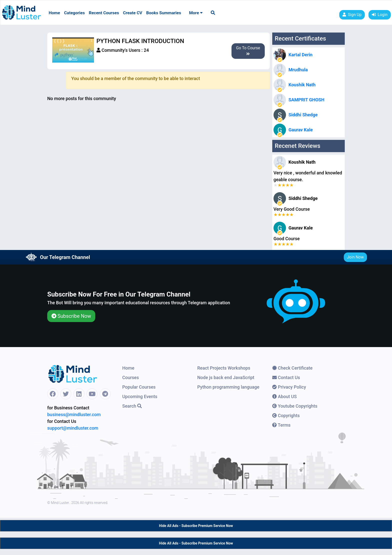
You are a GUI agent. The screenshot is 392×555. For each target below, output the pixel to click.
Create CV (133, 13)
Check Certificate (292, 368)
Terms (281, 425)
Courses (131, 377)
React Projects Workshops (224, 368)
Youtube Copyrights (295, 406)
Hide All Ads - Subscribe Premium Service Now (196, 526)
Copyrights (286, 415)
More (196, 13)
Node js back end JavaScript (226, 377)
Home (54, 13)
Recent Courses (104, 13)
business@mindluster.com (74, 414)
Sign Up (352, 15)
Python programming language (228, 387)
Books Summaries (164, 13)
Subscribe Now (71, 316)
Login (380, 15)
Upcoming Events (140, 396)
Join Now (355, 257)
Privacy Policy (289, 387)
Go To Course (248, 51)
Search (132, 406)
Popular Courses (139, 387)
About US (284, 396)
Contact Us (286, 377)
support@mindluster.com (73, 428)
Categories (74, 13)
